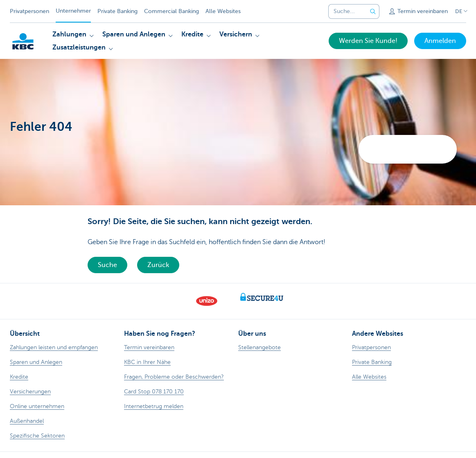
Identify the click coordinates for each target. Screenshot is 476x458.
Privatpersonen (29, 11)
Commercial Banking (171, 11)
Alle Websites (223, 11)
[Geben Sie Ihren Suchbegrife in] (373, 11)
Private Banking (117, 11)
